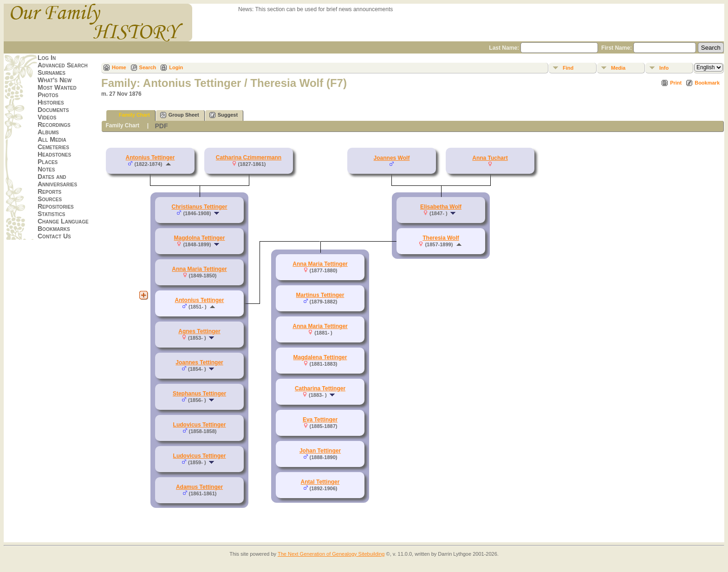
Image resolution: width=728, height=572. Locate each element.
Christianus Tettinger (200, 207)
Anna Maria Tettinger (199, 269)
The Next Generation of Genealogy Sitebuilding (331, 554)
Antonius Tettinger (150, 158)
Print (676, 83)
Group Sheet (180, 115)
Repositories (56, 206)
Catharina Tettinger (320, 388)
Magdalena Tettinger (320, 357)
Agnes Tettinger (199, 331)
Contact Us (54, 236)
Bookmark (707, 83)
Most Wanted (57, 87)
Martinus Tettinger (320, 295)
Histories (51, 102)
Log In (47, 58)
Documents (53, 110)
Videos (47, 117)
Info (664, 68)
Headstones (54, 154)
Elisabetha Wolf (441, 207)
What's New (55, 80)
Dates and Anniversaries (57, 180)
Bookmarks (54, 229)
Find (568, 68)
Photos (48, 95)
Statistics (52, 214)
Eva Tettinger (320, 420)
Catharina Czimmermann (249, 158)
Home (119, 67)
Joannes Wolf (392, 158)
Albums (48, 132)
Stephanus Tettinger (199, 394)
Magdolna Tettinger (200, 238)
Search (148, 67)
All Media (52, 139)
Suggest (224, 115)
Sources (50, 199)
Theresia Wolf (441, 238)
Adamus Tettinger (199, 487)
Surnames (52, 72)
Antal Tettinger (320, 482)
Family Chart (130, 115)
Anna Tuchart (490, 158)
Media (618, 68)
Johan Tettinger (320, 451)
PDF (161, 126)
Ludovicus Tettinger (200, 425)
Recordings (54, 125)
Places (48, 162)
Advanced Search (63, 65)
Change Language (63, 221)
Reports (49, 191)
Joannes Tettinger (199, 362)
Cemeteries (53, 147)
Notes (46, 169)
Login (176, 67)
